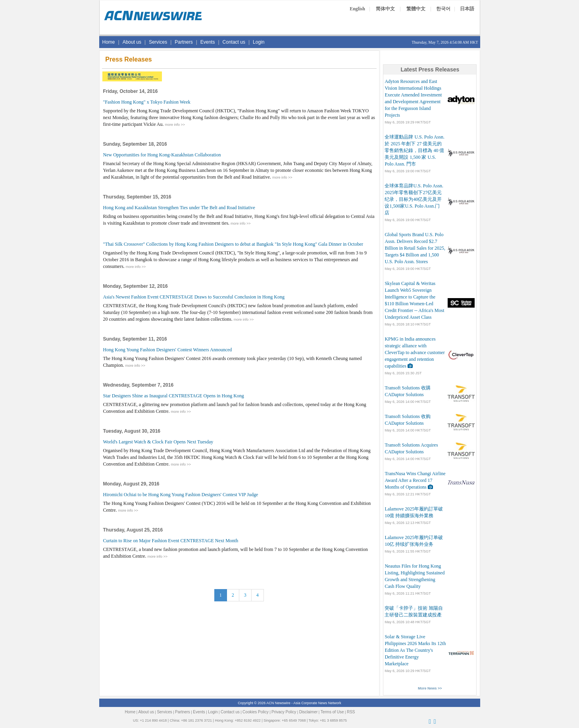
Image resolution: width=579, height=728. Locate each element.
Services (158, 42)
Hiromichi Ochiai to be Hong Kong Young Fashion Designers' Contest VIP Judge (181, 495)
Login (259, 42)
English (357, 9)
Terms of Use (332, 712)
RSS (351, 712)
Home (109, 42)
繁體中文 (416, 9)
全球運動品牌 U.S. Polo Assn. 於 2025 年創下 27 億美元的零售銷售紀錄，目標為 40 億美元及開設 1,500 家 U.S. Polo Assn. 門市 (415, 150)
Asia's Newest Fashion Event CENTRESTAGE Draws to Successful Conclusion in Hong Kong (194, 297)
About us (132, 42)
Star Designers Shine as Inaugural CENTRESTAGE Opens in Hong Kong (174, 396)
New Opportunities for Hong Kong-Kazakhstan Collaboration (162, 155)
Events (208, 42)
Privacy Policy (284, 712)
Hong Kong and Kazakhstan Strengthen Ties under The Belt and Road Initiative (179, 208)
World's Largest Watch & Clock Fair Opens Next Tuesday (158, 442)
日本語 (467, 9)
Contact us (234, 42)
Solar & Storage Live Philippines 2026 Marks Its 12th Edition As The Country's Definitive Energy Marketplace (415, 650)
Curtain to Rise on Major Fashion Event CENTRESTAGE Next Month (171, 541)
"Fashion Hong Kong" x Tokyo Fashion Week (147, 102)
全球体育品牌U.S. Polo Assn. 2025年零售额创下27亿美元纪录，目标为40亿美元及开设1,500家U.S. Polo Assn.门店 (414, 199)
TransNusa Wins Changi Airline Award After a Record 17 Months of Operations (415, 480)
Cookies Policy (256, 712)
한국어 (443, 9)
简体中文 (385, 9)
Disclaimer (309, 712)
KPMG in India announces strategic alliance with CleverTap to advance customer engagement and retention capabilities (415, 352)
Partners (184, 42)
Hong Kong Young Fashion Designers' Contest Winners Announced (168, 350)
